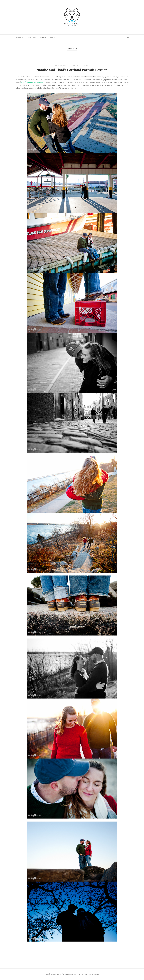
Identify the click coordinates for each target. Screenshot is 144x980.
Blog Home (32, 38)
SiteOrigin (95, 974)
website (43, 38)
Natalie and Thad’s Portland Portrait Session (72, 70)
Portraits (86, 66)
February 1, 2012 (60, 66)
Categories (19, 38)
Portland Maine (76, 66)
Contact (54, 38)
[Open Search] (128, 38)
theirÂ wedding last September (33, 82)
